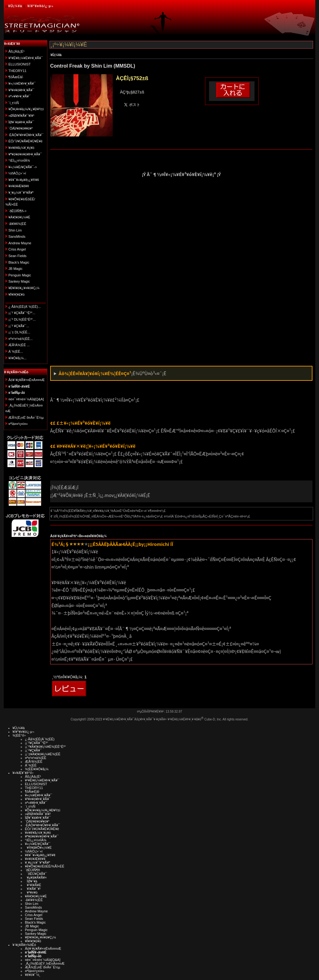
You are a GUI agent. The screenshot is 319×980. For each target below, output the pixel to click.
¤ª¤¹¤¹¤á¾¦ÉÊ (36, 758)
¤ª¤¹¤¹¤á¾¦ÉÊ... (21, 339)
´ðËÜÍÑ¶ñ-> (17, 211)
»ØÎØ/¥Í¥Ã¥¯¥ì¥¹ (21, 116)
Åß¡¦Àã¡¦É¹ (17, 51)
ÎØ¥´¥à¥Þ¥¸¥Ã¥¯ (21, 122)
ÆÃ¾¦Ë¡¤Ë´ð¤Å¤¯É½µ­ (26, 418)
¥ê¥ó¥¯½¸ (33, 975)
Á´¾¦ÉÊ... (16, 351)
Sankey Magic (19, 281)
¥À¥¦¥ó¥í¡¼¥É (19, 217)
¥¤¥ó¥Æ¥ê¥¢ (19, 186)
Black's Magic (19, 262)
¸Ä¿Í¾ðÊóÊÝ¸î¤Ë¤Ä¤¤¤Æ (45, 963)
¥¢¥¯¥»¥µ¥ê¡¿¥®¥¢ (24, 180)
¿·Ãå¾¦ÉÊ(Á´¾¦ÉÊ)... (25, 307)
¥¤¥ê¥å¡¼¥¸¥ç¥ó (21, 148)
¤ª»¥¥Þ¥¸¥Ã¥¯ (19, 96)
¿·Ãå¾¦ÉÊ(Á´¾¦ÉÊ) (40, 739)
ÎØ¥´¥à (31, 881)
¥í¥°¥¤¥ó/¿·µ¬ (40, 6)
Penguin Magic (20, 275)
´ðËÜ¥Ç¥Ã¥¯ (36, 874)
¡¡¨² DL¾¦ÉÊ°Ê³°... (22, 319)
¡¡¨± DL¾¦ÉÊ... (19, 332)
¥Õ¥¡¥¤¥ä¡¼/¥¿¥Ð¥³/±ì (26, 109)
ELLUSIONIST (20, 64)
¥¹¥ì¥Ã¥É (33, 885)
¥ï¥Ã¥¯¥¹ (33, 889)
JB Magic (15, 269)
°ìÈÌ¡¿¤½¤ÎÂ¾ (19, 160)
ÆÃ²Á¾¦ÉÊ (34, 762)
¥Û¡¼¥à (15, 6)
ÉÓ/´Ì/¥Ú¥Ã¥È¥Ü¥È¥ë (25, 141)
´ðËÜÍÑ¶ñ (32, 870)
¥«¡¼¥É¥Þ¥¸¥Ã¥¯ (22, 84)
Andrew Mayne (20, 243)
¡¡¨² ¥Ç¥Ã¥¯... (19, 326)
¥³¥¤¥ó (31, 892)
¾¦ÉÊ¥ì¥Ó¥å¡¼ (37, 769)
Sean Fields (17, 256)
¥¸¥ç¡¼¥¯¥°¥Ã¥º (21, 193)
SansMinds (17, 237)
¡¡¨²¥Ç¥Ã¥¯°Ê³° (36, 743)
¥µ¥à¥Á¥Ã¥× (36, 877)
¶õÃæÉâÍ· (16, 77)
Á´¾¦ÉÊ (31, 765)
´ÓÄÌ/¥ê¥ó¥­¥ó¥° (21, 128)
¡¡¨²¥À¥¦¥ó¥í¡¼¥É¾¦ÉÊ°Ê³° (45, 747)
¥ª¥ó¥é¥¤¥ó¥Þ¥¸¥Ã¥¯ (25, 154)
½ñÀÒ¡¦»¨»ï (17, 173)
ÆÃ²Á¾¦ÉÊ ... (19, 345)
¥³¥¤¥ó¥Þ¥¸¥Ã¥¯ (21, 90)
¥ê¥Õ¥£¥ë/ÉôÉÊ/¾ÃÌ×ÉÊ (45, 866)
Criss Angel (17, 249)
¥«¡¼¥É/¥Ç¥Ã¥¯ (38, 844)
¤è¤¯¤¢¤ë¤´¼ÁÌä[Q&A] (26, 399)
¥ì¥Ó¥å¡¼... (17, 358)
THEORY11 (17, 71)
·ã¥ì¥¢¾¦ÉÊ (17, 224)
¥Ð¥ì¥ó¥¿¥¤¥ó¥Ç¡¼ (24, 288)
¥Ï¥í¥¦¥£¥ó (17, 294)
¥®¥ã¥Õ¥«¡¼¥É (38, 848)
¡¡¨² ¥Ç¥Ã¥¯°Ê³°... (22, 313)
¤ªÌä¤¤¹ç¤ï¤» (18, 424)
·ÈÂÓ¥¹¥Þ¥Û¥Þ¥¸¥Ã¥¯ (26, 135)
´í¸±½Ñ (14, 103)
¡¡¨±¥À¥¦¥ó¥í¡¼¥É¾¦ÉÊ (43, 754)
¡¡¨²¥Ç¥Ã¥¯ (33, 750)
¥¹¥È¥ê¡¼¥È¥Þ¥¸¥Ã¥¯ (26, 58)
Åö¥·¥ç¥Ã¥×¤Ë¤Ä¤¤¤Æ (27, 380)
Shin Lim (15, 230)
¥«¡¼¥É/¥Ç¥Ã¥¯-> (23, 167)
